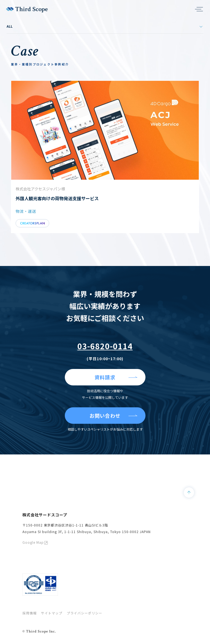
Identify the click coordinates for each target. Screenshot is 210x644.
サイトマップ (52, 613)
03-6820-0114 (105, 346)
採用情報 (30, 613)
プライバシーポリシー (84, 613)
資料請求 (105, 377)
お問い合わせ (105, 416)
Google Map (33, 542)
